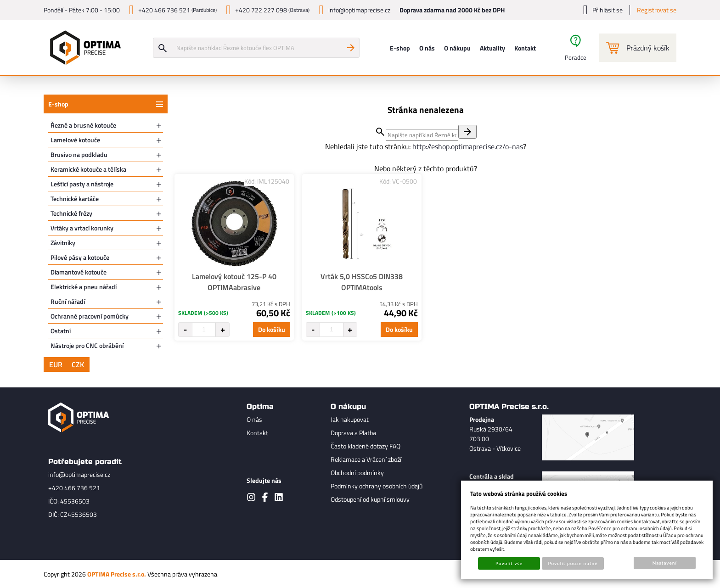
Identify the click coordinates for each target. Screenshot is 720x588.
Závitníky (63, 243)
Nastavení (665, 563)
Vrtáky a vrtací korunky (82, 228)
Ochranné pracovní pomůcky (90, 316)
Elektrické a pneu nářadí (84, 287)
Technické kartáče (75, 199)
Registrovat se (657, 10)
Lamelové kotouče (75, 140)
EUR (56, 364)
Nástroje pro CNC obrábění (87, 345)
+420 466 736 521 (74, 488)
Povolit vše (509, 563)
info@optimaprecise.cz (79, 474)
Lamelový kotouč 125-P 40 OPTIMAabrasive (234, 282)
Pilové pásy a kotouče (80, 257)
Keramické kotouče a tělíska (88, 169)
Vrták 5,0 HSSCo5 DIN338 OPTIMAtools (362, 282)
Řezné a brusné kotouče (83, 125)
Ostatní (61, 331)
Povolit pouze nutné (573, 563)
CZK (78, 364)
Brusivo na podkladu (79, 154)
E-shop (58, 104)
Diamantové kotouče (79, 272)
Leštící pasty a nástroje (82, 184)
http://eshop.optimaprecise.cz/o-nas (468, 146)
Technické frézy (71, 213)
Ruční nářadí (68, 301)
